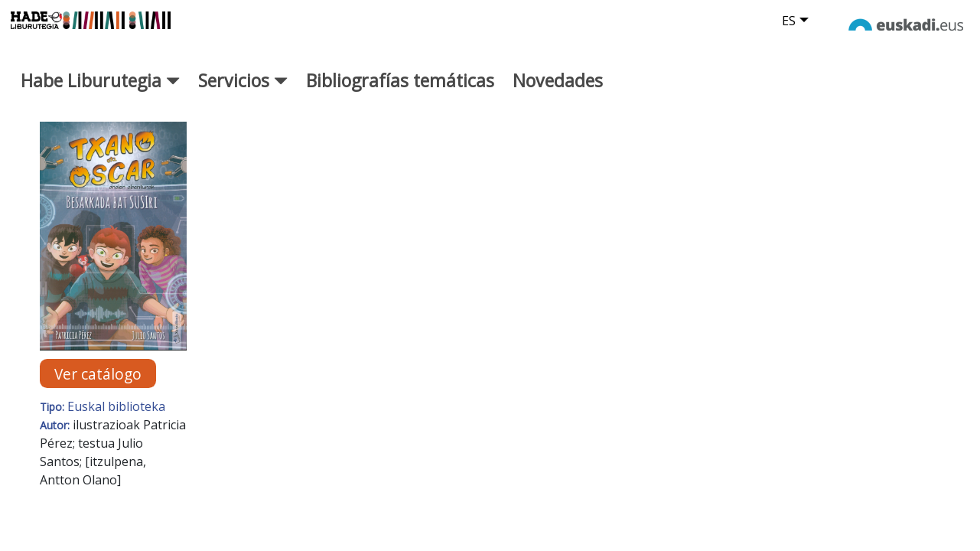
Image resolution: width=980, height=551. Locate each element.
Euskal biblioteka (116, 418)
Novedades (558, 91)
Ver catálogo (98, 385)
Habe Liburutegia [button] (100, 91)
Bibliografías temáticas (400, 91)
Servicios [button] (243, 91)
